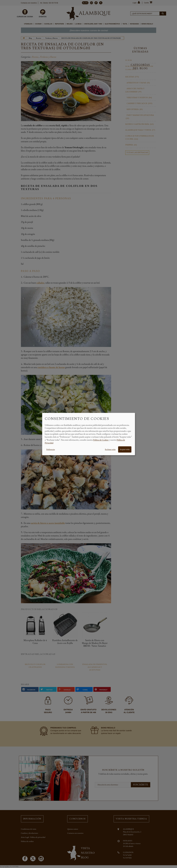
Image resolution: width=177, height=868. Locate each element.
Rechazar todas (110, 449)
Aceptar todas (125, 449)
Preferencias (51, 449)
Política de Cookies (101, 440)
